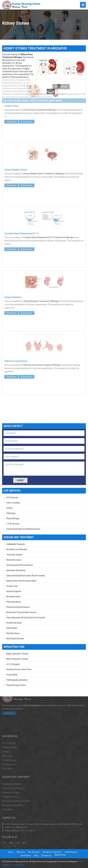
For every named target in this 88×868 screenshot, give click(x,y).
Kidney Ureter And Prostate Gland (21, 581)
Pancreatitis (12, 628)
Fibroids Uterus (13, 633)
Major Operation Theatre (17, 654)
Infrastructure (71, 852)
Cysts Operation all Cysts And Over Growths (26, 618)
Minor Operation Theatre (17, 659)
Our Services (34, 852)
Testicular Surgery (15, 555)
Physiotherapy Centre (16, 685)
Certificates (26, 856)
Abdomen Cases (14, 560)
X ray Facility (12, 675)
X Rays (9, 508)
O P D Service (12, 497)
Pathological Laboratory (17, 680)
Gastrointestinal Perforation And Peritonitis (26, 576)
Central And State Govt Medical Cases (23, 529)
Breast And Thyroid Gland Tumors (21, 612)
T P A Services (13, 524)
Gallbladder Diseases (16, 544)
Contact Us (46, 856)
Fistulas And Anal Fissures (18, 607)
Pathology (11, 513)
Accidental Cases (14, 623)
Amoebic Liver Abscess (17, 549)
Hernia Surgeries (14, 591)
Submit (20, 480)
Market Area (60, 855)
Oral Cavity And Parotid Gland (19, 565)
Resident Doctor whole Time (19, 669)
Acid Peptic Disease (15, 639)
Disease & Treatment (52, 852)
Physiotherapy (13, 518)
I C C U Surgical (13, 664)
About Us (21, 852)
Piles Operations (14, 602)
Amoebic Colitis (13, 597)
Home (11, 852)
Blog (36, 856)
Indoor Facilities (13, 503)
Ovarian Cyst (12, 586)
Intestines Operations (16, 570)
